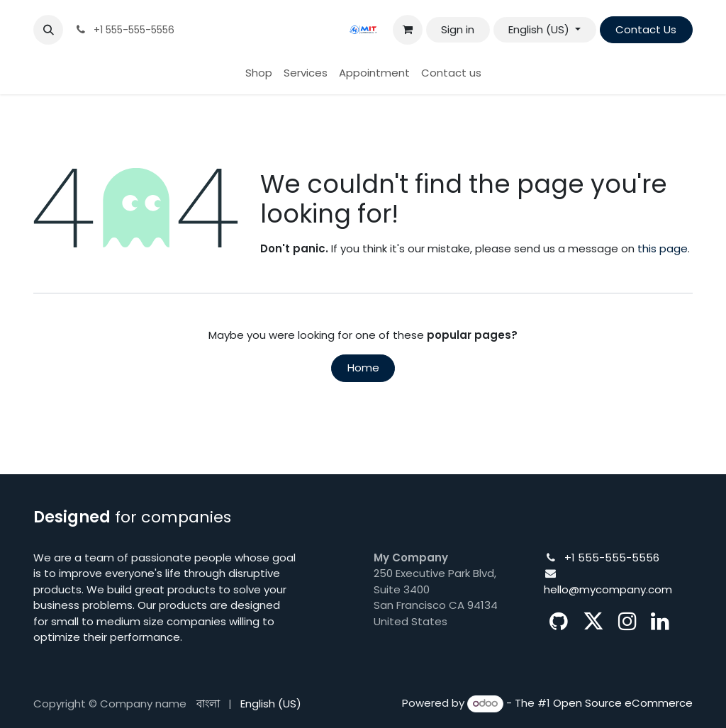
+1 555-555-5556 (612, 558)
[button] (48, 30)
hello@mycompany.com (608, 589)
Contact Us (646, 29)
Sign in (458, 29)
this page (663, 248)
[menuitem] (259, 73)
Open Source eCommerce (623, 703)
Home (363, 368)
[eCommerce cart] (408, 30)
